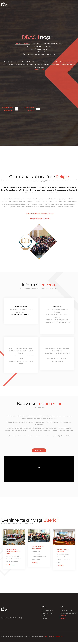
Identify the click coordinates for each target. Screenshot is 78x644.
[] (39, 70)
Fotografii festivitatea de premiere (40, 219)
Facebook (63, 616)
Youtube (62, 618)
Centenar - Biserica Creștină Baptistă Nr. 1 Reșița (13, 551)
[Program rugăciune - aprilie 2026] (21, 315)
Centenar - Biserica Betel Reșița (63, 550)
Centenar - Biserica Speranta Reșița (37, 547)
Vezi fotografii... (39, 450)
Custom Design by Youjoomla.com (53, 636)
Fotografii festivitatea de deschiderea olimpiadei (40, 214)
